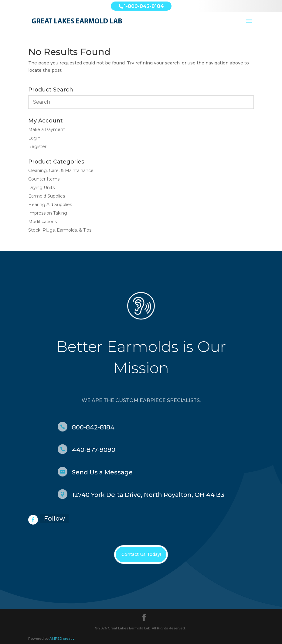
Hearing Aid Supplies (50, 205)
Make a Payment (47, 129)
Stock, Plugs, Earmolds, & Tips (60, 230)
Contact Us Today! (141, 554)
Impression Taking (48, 213)
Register (37, 146)
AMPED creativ (62, 639)
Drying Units (41, 188)
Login (34, 138)
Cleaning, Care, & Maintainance (61, 170)
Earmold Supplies (47, 196)
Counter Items (44, 179)
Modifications (42, 222)
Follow (54, 518)
